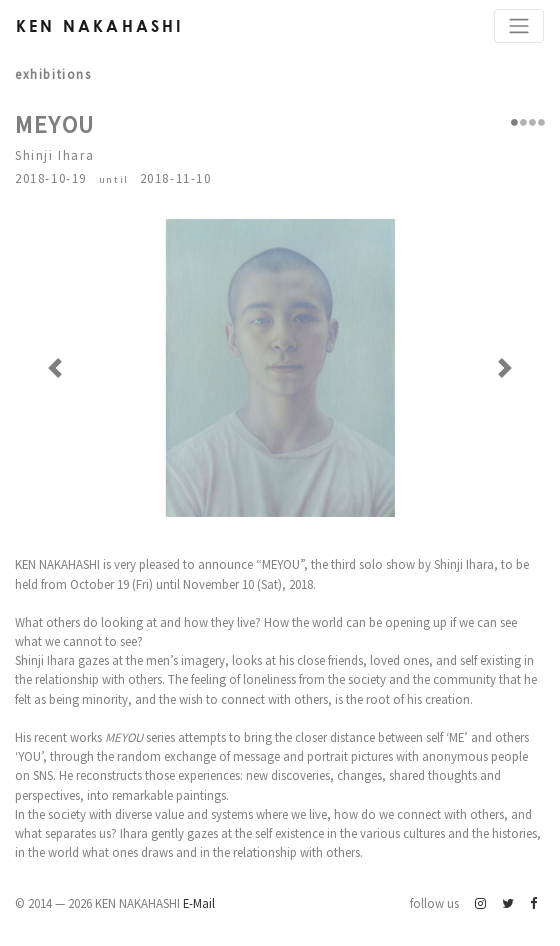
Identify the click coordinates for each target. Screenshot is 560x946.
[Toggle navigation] (519, 26)
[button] (55, 368)
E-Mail (199, 903)
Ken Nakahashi (100, 25)
